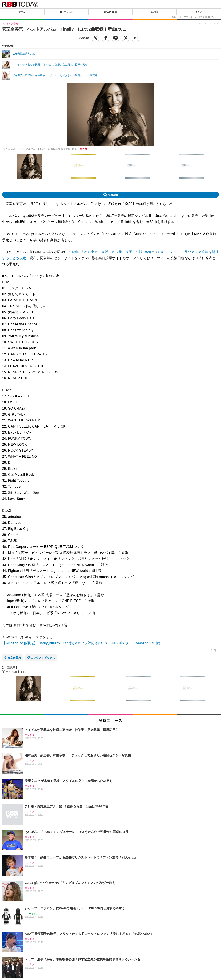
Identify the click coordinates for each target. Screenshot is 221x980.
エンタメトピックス (43, 658)
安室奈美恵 (14, 658)
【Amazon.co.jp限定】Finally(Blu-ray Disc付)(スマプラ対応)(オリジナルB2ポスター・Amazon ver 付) (81, 643)
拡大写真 (113, 195)
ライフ (199, 12)
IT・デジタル (66, 12)
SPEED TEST (110, 12)
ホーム (22, 12)
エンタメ (155, 12)
